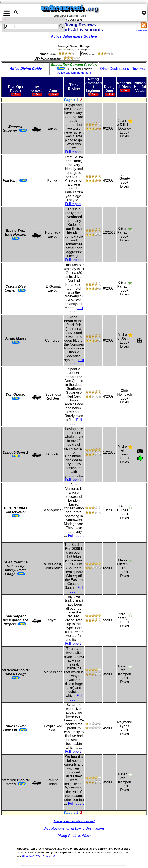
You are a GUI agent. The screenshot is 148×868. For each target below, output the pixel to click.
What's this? (142, 31)
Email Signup (60, 16)
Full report (73, 152)
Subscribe (73, 16)
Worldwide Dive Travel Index (40, 856)
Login (83, 16)
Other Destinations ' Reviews (123, 69)
